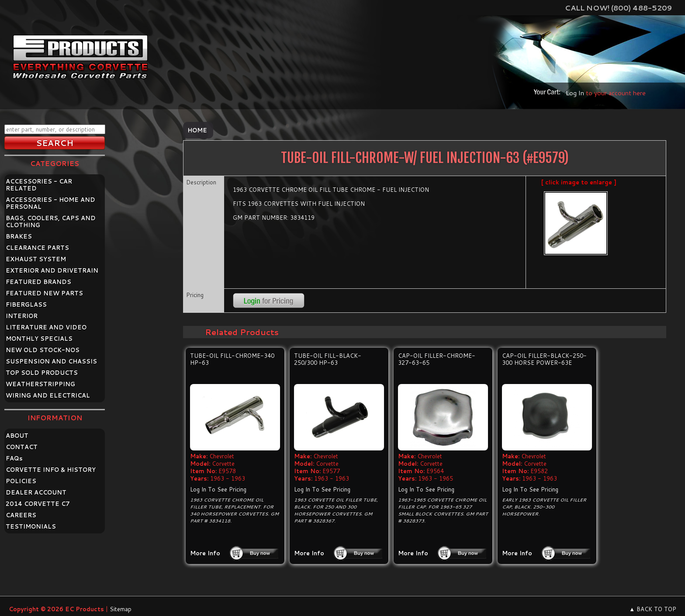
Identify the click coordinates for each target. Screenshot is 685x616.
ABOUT (17, 436)
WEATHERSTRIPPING (40, 384)
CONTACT (22, 447)
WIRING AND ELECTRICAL (48, 395)
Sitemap (121, 609)
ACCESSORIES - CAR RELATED (39, 185)
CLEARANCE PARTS (37, 248)
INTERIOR (22, 316)
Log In (575, 93)
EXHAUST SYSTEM (36, 259)
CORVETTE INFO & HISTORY (51, 470)
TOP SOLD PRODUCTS (42, 373)
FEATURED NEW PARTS (44, 293)
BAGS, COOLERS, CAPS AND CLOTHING (51, 221)
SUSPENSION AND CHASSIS (51, 361)
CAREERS (21, 515)
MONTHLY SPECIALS (39, 339)
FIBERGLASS (26, 305)
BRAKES (19, 236)
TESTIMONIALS (31, 526)
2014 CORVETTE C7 (38, 504)
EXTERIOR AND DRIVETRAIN (52, 270)
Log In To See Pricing (218, 489)
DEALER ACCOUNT (36, 492)
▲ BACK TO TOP (653, 609)
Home (197, 130)
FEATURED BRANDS (38, 282)
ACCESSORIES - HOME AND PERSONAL (50, 203)
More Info (205, 553)
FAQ (14, 458)
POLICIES (21, 481)
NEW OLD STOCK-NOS (43, 350)
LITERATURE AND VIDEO (46, 327)
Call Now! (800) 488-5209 (618, 8)
